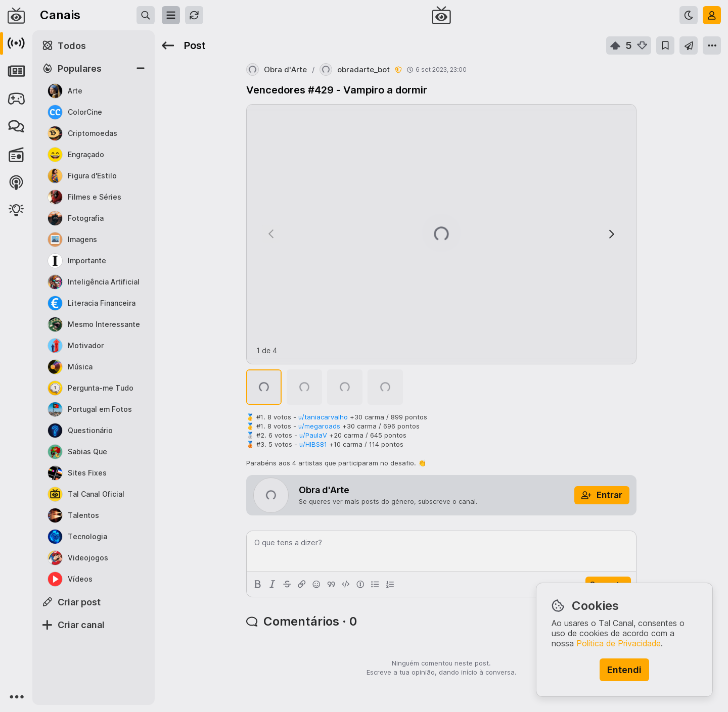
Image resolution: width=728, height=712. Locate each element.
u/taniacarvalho (323, 417)
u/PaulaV (313, 435)
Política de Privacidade (619, 643)
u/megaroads (319, 426)
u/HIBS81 (313, 444)
